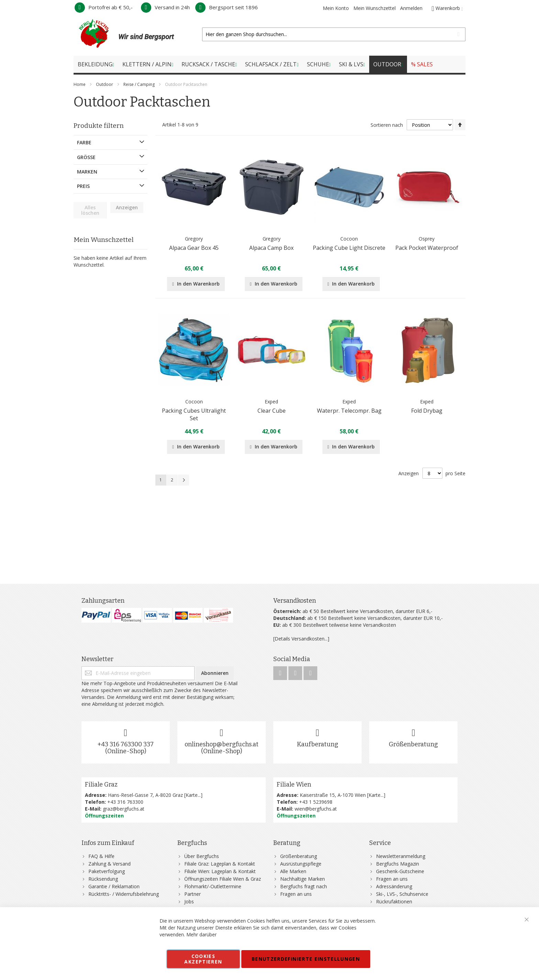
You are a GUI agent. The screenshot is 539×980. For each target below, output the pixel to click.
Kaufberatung (318, 744)
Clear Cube (272, 411)
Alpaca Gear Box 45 (194, 248)
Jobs (189, 901)
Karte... (193, 795)
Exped (271, 402)
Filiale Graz (101, 784)
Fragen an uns (296, 894)
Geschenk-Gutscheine (400, 871)
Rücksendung (103, 879)
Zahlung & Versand (109, 864)
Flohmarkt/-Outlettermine (213, 886)
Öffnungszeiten (104, 816)
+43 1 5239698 (316, 802)
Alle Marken (293, 871)
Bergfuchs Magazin (398, 864)
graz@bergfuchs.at (124, 809)
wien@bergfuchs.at (316, 809)
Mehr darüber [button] (201, 934)
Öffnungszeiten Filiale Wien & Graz (223, 879)
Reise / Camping (140, 84)
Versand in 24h (165, 7)
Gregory (194, 239)
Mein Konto (336, 8)
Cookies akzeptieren (203, 959)
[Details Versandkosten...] (301, 639)
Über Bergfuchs (202, 856)
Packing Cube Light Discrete (349, 248)
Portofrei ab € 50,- (104, 7)
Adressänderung (394, 886)
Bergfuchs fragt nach (304, 886)
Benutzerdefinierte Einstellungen (306, 959)
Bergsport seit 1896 (227, 7)
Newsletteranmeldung (401, 856)
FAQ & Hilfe (101, 856)
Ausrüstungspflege (301, 864)
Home (80, 84)
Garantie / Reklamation (114, 886)
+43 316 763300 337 (125, 744)
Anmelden (411, 8)
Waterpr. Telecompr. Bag (349, 411)
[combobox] (334, 34)
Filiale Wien (294, 784)
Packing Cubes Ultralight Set (194, 414)
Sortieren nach (387, 125)
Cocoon (349, 239)
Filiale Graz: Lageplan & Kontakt (220, 864)
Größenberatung (413, 744)
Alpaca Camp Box (271, 248)
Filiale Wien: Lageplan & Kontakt (220, 871)
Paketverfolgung (107, 871)
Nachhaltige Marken (302, 879)
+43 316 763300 (125, 802)
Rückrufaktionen (394, 901)
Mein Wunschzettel (375, 8)
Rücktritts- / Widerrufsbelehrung (124, 894)
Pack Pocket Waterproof (427, 248)
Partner (192, 894)
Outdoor (105, 84)
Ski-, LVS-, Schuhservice (402, 894)
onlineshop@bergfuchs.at (222, 744)
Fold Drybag (427, 411)
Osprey (427, 239)
